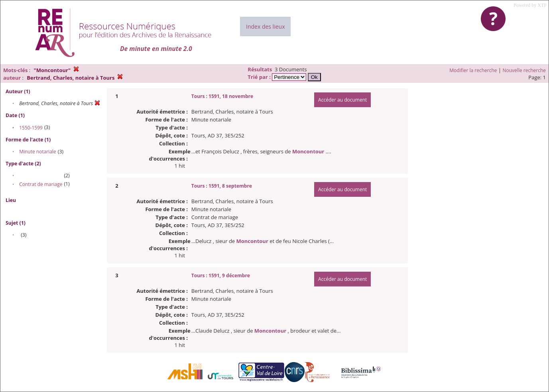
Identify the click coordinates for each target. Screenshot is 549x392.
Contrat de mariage (41, 184)
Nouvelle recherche (524, 70)
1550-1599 (31, 128)
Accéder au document (342, 100)
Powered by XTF (530, 5)
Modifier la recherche (473, 70)
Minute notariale (38, 152)
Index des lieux (265, 26)
